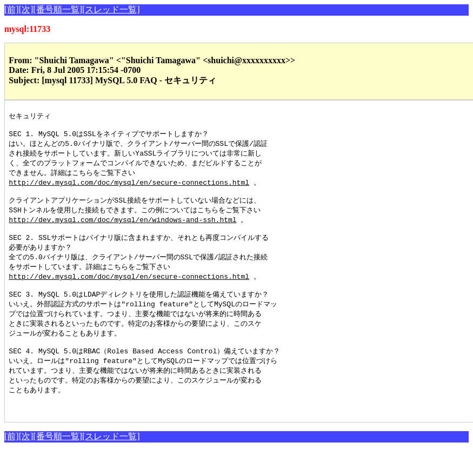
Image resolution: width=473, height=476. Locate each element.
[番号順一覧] (58, 9)
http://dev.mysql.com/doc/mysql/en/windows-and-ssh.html (122, 228)
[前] (12, 9)
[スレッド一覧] (111, 9)
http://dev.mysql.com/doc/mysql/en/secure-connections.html (129, 187)
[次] (26, 9)
